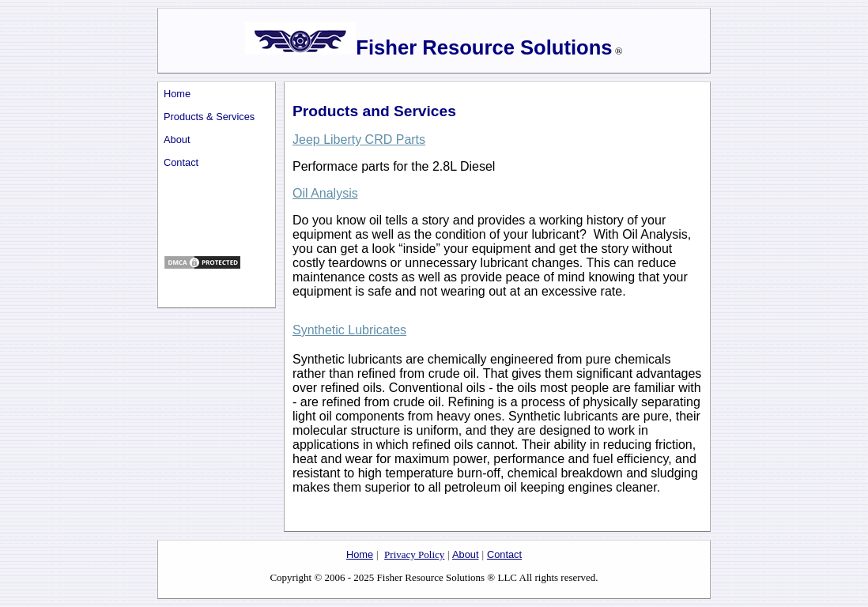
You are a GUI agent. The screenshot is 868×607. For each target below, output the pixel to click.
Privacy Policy (414, 554)
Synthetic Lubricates (349, 330)
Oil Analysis (325, 193)
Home (177, 94)
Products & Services (209, 117)
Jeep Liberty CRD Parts (359, 139)
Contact (181, 162)
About (177, 139)
